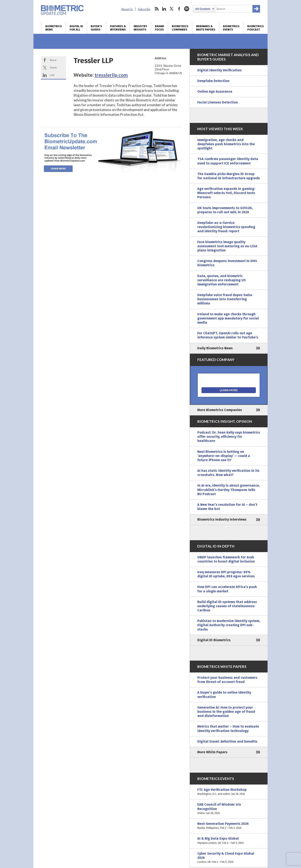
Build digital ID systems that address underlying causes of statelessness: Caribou (227, 606)
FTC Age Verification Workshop (229, 792)
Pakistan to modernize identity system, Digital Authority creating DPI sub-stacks (229, 625)
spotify (187, 9)
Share (53, 60)
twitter (172, 9)
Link (52, 75)
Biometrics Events (231, 28)
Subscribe (144, 9)
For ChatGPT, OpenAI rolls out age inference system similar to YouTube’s (228, 335)
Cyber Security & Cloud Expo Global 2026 (229, 858)
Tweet (53, 67)
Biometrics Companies (180, 28)
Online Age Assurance (215, 91)
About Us (127, 9)
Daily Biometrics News (215, 348)
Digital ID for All (76, 28)
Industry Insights (140, 28)
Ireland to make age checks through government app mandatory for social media (228, 318)
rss (157, 9)
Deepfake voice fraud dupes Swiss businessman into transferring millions (225, 299)
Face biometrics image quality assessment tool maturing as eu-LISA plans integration (227, 246)
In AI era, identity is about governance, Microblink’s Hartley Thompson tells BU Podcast (229, 490)
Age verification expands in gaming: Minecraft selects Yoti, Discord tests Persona (226, 193)
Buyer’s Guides (96, 28)
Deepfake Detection (213, 81)
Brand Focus (159, 28)
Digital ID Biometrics (214, 640)
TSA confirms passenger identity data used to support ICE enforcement (228, 161)
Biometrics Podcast (256, 28)
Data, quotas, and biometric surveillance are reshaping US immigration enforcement (222, 280)
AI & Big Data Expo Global (229, 841)
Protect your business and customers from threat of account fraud (227, 680)
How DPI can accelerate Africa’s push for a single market (227, 589)
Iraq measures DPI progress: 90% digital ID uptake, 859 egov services (226, 574)
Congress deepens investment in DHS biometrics (227, 263)
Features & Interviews (118, 28)
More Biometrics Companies (220, 410)
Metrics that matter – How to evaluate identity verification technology (228, 729)
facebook (179, 9)
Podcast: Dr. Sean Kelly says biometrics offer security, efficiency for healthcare (229, 437)
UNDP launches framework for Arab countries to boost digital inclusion (226, 559)
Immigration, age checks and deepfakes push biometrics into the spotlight (226, 144)
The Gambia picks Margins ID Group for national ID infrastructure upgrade (229, 176)
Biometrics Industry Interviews (222, 519)
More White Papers (212, 752)
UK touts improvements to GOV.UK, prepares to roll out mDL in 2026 (225, 210)
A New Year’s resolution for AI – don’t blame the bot (227, 507)
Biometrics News (54, 28)
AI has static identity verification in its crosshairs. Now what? (228, 473)
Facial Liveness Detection (218, 102)
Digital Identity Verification (219, 70)
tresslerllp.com (111, 75)
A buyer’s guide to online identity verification (224, 695)
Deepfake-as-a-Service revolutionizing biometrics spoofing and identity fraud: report (226, 227)
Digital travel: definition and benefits (227, 741)
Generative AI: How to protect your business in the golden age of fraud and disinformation (226, 712)
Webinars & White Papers (206, 28)
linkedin (164, 9)
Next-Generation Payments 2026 (229, 826)
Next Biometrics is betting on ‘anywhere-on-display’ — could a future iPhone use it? (224, 456)
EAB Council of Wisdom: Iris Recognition (229, 809)
